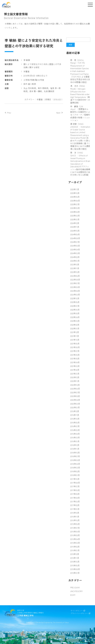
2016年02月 (75, 547)
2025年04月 (75, 212)
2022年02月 (75, 325)
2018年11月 (75, 449)
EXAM (73, 595)
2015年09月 (75, 565)
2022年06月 (75, 310)
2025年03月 (75, 216)
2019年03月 (75, 437)
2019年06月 (75, 430)
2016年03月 (75, 543)
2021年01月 (75, 374)
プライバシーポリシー (79, 613)
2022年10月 (75, 298)
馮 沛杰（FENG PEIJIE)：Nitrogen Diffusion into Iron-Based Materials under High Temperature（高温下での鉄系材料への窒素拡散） (80, 94)
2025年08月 (75, 201)
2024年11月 (75, 227)
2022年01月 (75, 328)
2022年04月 (75, 317)
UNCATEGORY (76, 591)
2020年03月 (75, 404)
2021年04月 (75, 362)
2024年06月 (75, 246)
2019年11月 (75, 415)
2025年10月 (75, 193)
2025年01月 (75, 219)
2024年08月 (75, 238)
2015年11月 (75, 558)
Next (58, 113)
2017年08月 (75, 483)
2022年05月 (75, 313)
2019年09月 (75, 422)
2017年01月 (75, 509)
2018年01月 (75, 475)
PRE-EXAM (75, 587)
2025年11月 (75, 189)
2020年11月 (75, 381)
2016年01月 (75, 550)
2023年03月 (75, 295)
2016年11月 (75, 517)
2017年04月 (75, 498)
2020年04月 (75, 400)
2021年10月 (75, 340)
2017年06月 (75, 490)
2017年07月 (75, 486)
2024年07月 (75, 242)
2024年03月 (75, 253)
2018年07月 (75, 456)
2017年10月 (75, 479)
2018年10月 (75, 453)
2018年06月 (75, 460)
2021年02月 (75, 370)
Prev (9, 113)
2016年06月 (75, 532)
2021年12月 (75, 332)
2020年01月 (75, 407)
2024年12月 (75, 223)
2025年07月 (75, 204)
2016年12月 (75, 513)
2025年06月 (75, 208)
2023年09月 (75, 276)
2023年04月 (75, 291)
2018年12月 (75, 445)
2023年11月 (75, 268)
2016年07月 (75, 528)
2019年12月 (75, 411)
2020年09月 (75, 389)
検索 (71, 45)
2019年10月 (75, 419)
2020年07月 (75, 392)
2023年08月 (75, 280)
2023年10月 (75, 272)
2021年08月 (75, 347)
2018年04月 (75, 464)
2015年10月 (75, 562)
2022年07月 (75, 306)
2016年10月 (75, 520)
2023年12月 (75, 264)
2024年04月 (75, 249)
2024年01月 (75, 261)
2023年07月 (75, 283)
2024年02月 (75, 257)
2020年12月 (75, 377)
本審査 (40, 99)
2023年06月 (75, 287)
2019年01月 (75, 441)
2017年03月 (75, 501)
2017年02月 (75, 505)
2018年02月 (75, 471)
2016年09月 (75, 524)
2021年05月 (75, 359)
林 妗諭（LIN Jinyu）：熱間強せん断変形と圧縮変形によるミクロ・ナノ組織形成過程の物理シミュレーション (80, 113)
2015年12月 (75, 554)
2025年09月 (75, 197)
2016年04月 (75, 539)
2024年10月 (75, 231)
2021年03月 (75, 366)
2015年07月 (75, 573)
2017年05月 (75, 494)
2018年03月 (75, 468)
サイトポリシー (77, 611)
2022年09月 (75, 302)
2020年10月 (75, 385)
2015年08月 (75, 569)
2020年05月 (75, 396)
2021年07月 (75, 351)
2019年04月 (75, 434)
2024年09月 (75, 234)
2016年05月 (75, 535)
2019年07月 (75, 426)
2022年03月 (75, 321)
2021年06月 (75, 355)
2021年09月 (75, 344)
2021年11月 (75, 336)
